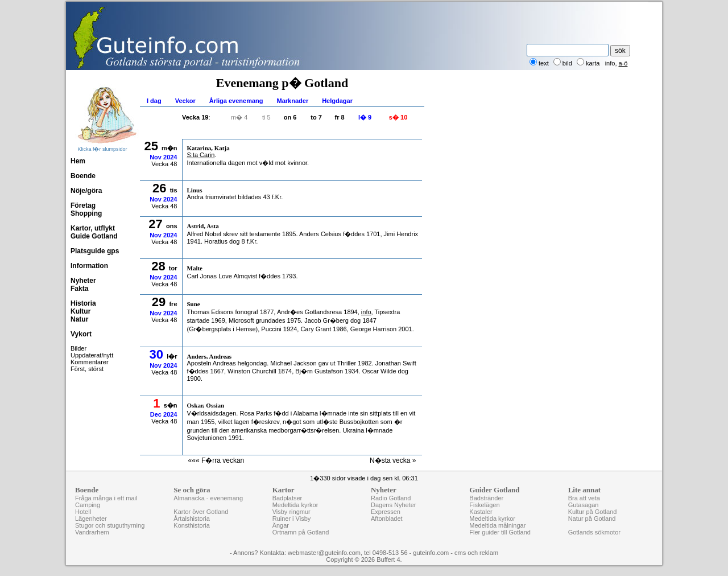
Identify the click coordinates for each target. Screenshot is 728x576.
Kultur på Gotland (593, 512)
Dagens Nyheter (394, 505)
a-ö (623, 63)
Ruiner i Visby (292, 519)
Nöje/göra (86, 191)
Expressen (386, 512)
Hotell (83, 512)
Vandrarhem (92, 532)
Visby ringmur (291, 512)
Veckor (185, 101)
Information (89, 266)
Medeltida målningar (497, 525)
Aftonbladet (387, 519)
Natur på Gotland (592, 519)
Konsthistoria (192, 525)
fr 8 (340, 117)
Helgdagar (337, 101)
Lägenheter (91, 519)
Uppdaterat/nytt (92, 355)
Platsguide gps (95, 251)
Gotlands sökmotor (594, 532)
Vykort (81, 334)
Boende (83, 176)
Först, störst (87, 369)
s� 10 (398, 117)
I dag (154, 101)
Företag (83, 205)
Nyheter (83, 281)
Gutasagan (584, 505)
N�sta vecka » (393, 460)
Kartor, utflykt (93, 228)
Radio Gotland (391, 498)
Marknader (293, 101)
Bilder (78, 348)
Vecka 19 (195, 117)
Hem (78, 161)
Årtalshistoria (192, 519)
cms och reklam (476, 553)
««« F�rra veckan (216, 460)
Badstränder (486, 498)
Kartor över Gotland (201, 512)
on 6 (290, 117)
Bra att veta (584, 498)
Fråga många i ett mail (106, 498)
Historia (83, 303)
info (610, 63)
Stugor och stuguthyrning (110, 525)
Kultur (80, 311)
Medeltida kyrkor (295, 505)
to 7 (316, 117)
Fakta (79, 289)
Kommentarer (90, 362)
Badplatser (288, 498)
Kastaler (481, 512)
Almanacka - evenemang (208, 498)
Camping (88, 505)
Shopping (86, 213)
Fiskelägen (484, 505)
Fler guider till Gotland (500, 532)
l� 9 (365, 117)
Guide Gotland (94, 236)
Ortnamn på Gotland (301, 532)
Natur (79, 319)
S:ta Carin (201, 155)
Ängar (281, 525)
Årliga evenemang (236, 101)
